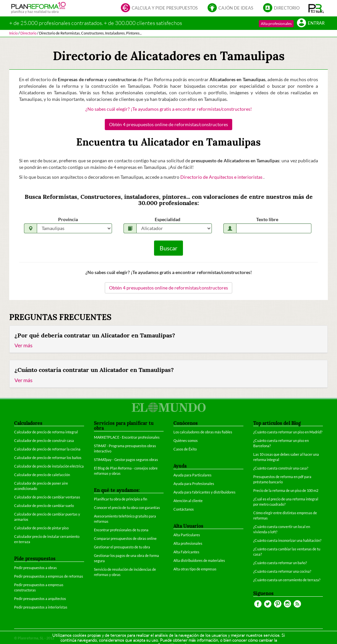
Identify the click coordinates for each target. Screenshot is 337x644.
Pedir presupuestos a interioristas (41, 607)
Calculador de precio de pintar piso (41, 528)
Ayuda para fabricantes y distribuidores (204, 492)
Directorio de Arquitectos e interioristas (222, 177)
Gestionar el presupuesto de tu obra (122, 547)
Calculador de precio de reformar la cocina (47, 449)
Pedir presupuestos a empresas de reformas (49, 576)
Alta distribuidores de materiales (199, 560)
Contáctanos (184, 509)
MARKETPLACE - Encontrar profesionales (127, 437)
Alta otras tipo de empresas (195, 569)
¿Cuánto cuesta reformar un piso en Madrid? (288, 432)
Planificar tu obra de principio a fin (121, 499)
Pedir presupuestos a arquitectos (40, 598)
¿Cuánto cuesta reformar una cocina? (282, 571)
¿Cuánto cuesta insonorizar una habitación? (287, 540)
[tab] (168, 339)
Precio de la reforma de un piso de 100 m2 (286, 490)
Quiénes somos (186, 440)
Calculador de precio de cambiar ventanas (47, 497)
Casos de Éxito (185, 449)
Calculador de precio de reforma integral (46, 432)
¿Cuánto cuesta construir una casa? (281, 468)
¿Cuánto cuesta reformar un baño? (280, 563)
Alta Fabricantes (186, 552)
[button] (316, 8)
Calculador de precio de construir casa (44, 440)
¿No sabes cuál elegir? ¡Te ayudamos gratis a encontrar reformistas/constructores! (169, 109)
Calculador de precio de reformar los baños (48, 458)
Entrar (311, 23)
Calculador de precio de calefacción (42, 475)
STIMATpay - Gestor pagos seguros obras (126, 460)
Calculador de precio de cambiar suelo (44, 506)
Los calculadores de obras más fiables (203, 432)
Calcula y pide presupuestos (159, 8)
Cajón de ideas (230, 8)
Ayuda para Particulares (192, 475)
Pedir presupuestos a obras (35, 568)
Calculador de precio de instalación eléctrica (49, 466)
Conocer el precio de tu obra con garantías (127, 507)
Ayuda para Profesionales (194, 483)
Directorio (281, 8)
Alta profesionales (276, 23)
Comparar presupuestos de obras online (125, 538)
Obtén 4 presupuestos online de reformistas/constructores (168, 124)
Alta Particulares (187, 535)
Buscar (168, 248)
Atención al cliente (188, 501)
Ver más (23, 345)
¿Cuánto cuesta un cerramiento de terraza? (287, 580)
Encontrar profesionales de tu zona (121, 530)
